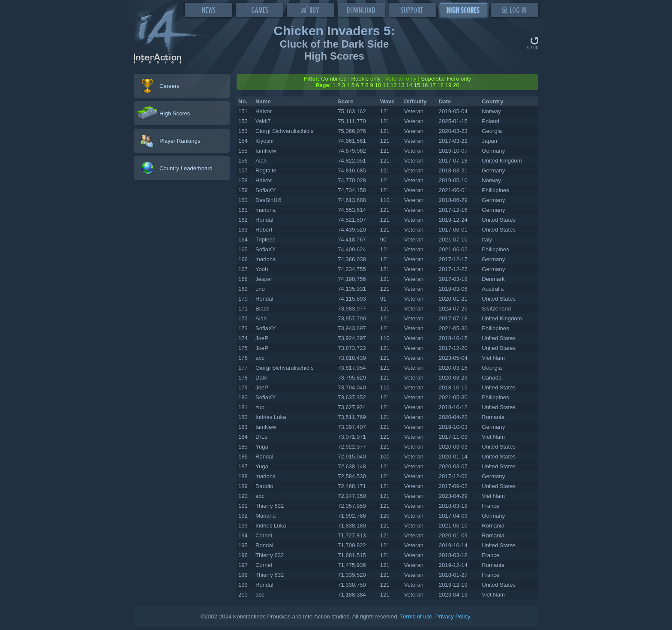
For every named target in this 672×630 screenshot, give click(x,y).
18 (440, 85)
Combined (334, 79)
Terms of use (416, 616)
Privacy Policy (453, 616)
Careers (169, 86)
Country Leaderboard (186, 168)
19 (448, 85)
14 (409, 85)
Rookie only (366, 79)
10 (378, 85)
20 (456, 85)
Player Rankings (180, 141)
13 (401, 85)
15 (417, 85)
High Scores (175, 113)
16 (425, 85)
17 (433, 85)
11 (386, 85)
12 (394, 85)
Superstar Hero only (446, 79)
